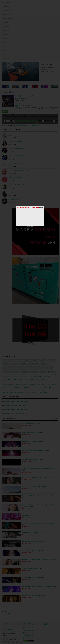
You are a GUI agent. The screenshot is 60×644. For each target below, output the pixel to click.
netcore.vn (31, 227)
